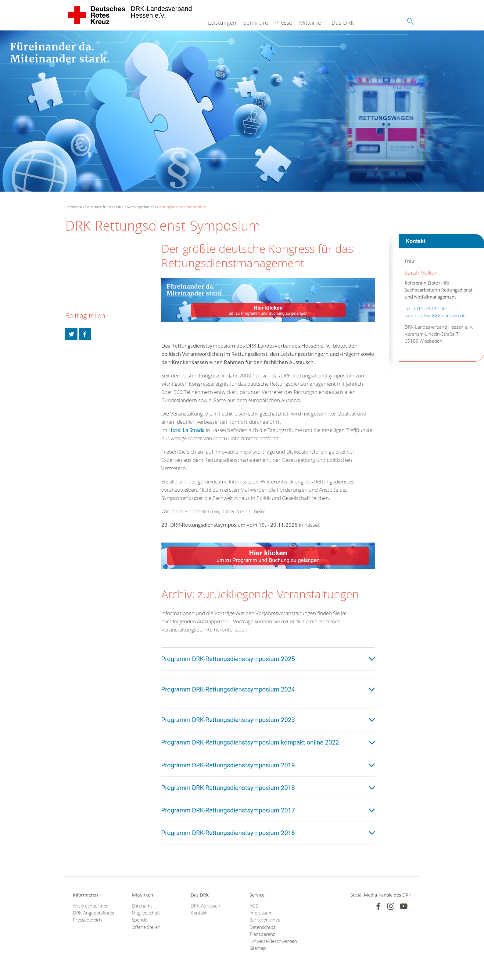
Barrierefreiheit (265, 920)
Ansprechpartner (90, 906)
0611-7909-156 (420, 308)
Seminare (256, 23)
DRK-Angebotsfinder (94, 913)
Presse (284, 23)
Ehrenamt (142, 906)
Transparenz (262, 934)
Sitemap (258, 948)
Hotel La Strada (187, 430)
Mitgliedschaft (146, 913)
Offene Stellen (146, 927)
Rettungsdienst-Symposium (181, 207)
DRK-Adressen (205, 906)
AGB (254, 906)
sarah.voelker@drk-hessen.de (426, 315)
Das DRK (343, 23)
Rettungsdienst (140, 207)
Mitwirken (312, 23)
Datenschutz (262, 927)
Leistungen (222, 23)
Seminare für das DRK (104, 207)
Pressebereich (87, 920)
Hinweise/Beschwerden (271, 941)
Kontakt (199, 913)
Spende (140, 920)
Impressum (261, 913)
